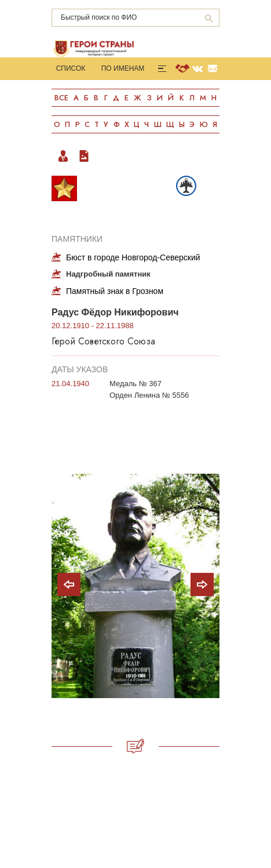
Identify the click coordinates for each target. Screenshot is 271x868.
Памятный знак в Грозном (115, 291)
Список (71, 68)
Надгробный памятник (108, 274)
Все (61, 98)
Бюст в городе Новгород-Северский (133, 257)
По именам (123, 68)
